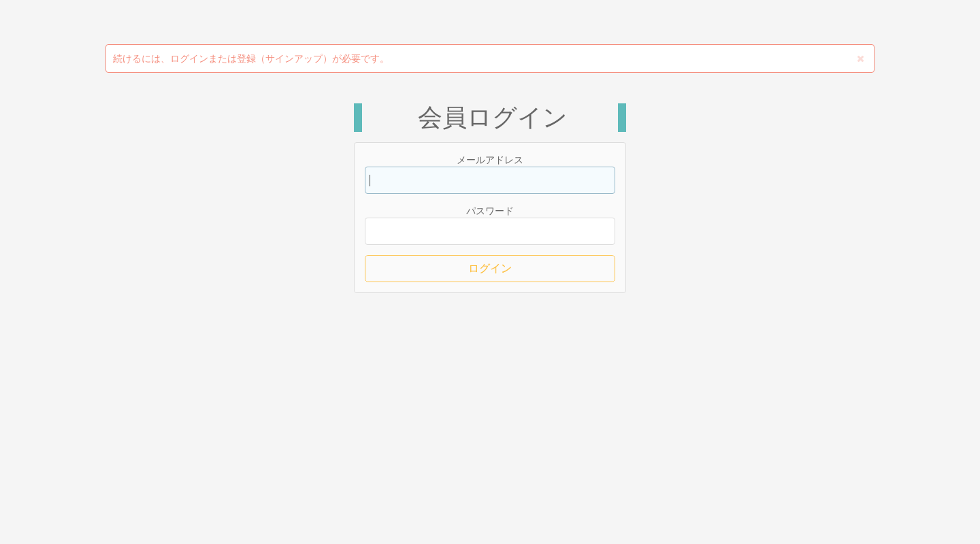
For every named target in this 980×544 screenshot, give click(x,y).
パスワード (490, 211)
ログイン (490, 268)
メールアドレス (490, 160)
